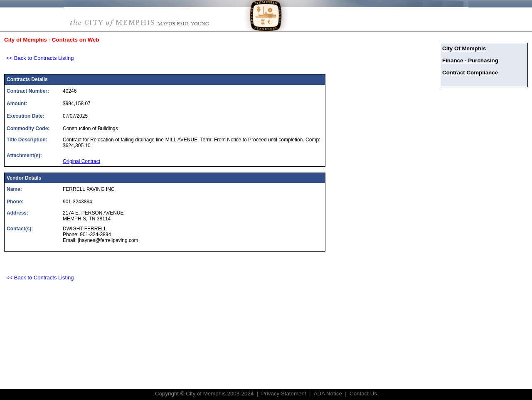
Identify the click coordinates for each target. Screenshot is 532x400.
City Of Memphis (464, 48)
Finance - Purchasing (470, 60)
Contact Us (363, 394)
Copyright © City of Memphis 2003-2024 (204, 394)
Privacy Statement (283, 394)
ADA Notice (328, 394)
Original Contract (81, 161)
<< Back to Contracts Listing (40, 58)
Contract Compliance (470, 73)
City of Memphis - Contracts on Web (52, 40)
